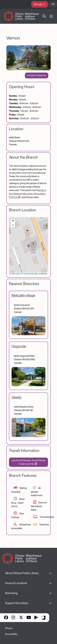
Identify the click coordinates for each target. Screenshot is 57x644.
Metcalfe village (23, 295)
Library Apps (44, 618)
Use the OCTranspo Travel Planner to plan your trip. (29, 462)
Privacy (9, 628)
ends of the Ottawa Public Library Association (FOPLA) (27, 194)
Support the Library (17, 603)
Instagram (14, 618)
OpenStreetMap (30, 274)
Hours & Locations (16, 583)
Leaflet (16, 274)
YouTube (29, 618)
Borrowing (11, 593)
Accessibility (11, 634)
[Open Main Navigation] (51, 16)
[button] (29, 246)
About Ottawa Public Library (22, 573)
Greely (16, 397)
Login (40, 4)
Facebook (6, 618)
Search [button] (44, 16)
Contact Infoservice (37, 75)
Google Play (36, 618)
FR (53, 4)
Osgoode (19, 346)
